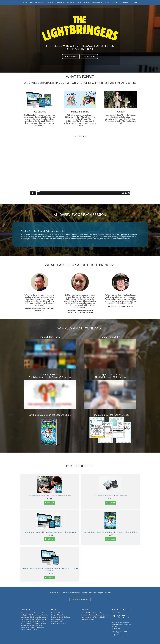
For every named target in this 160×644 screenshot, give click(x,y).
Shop (79, 3)
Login (107, 3)
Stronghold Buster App (58, 615)
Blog (87, 3)
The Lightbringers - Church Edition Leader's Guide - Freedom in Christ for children (110, 532)
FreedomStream (36, 3)
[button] (22, 234)
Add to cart (49, 503)
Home (25, 3)
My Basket (125, 3)
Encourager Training (57, 621)
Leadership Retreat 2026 (58, 623)
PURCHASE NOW (71, 56)
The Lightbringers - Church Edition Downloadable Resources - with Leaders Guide (50, 532)
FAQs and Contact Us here (120, 635)
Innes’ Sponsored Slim (58, 619)
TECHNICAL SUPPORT (80, 599)
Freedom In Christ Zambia (59, 613)
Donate (135, 3)
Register (115, 3)
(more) (36, 630)
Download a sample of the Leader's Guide (50, 415)
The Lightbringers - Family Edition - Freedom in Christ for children (50, 496)
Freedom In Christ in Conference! (61, 617)
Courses (49, 3)
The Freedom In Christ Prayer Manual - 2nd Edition (110, 496)
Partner (71, 3)
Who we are (97, 3)
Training (60, 3)
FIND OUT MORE (89, 56)
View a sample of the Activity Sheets (110, 415)
